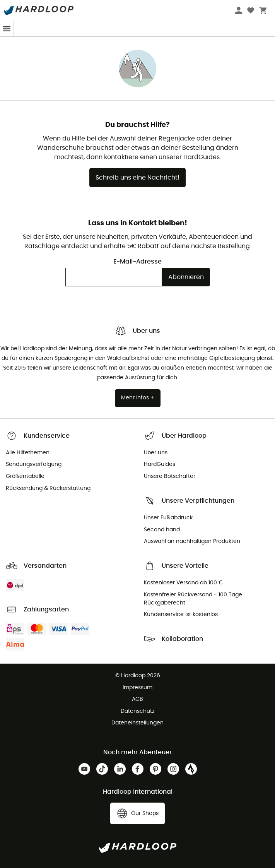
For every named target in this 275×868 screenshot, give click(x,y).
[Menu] (7, 29)
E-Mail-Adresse (137, 262)
